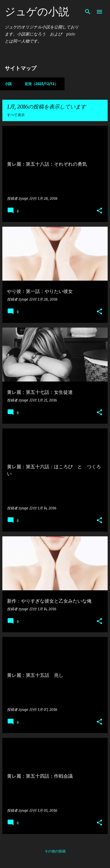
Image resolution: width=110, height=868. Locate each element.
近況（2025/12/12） (41, 84)
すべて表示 (16, 115)
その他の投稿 (55, 851)
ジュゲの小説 (37, 11)
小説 (8, 84)
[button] (99, 211)
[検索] (88, 12)
